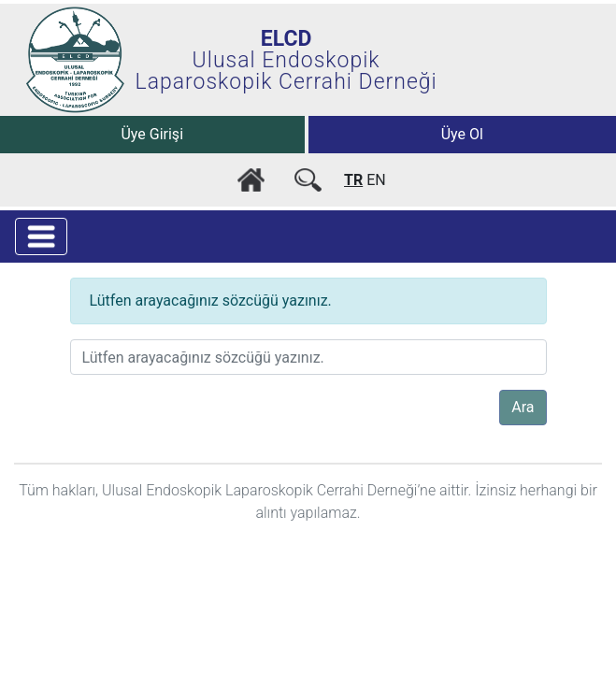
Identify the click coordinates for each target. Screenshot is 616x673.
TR (353, 180)
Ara (523, 407)
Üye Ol (462, 134)
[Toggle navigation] (41, 236)
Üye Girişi (152, 134)
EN (376, 180)
